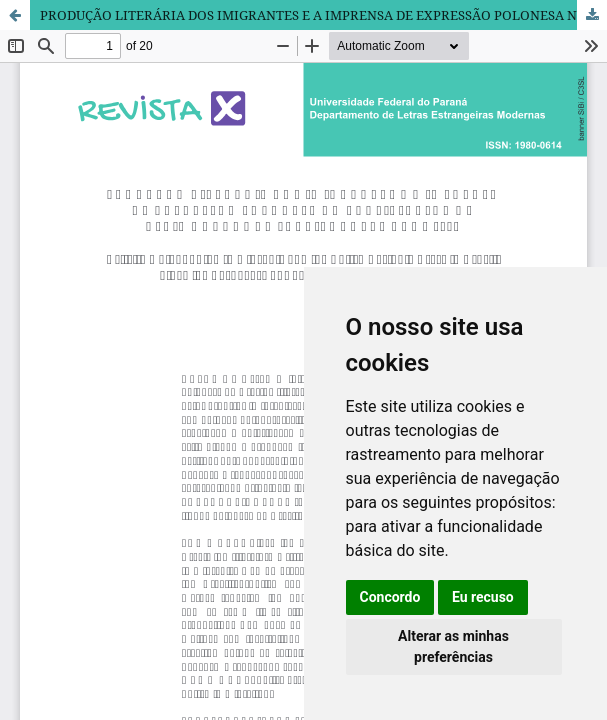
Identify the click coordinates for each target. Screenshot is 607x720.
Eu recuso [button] (483, 597)
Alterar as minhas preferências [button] (453, 646)
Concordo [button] (390, 597)
